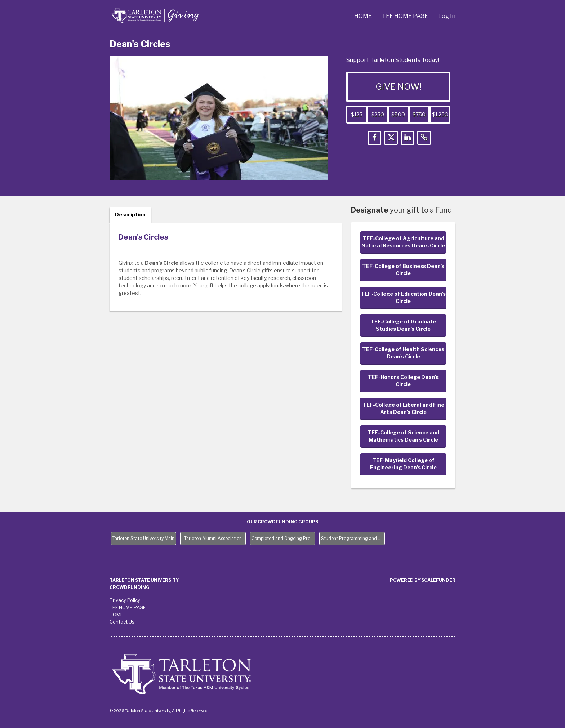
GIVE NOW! (399, 87)
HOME (364, 16)
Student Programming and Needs (353, 538)
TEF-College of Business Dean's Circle (403, 270)
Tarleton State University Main (143, 538)
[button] (374, 138)
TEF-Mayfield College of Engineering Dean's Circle (403, 464)
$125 (357, 114)
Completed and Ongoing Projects (283, 538)
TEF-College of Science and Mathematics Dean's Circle (403, 436)
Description (130, 215)
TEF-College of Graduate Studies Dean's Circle (403, 325)
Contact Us (122, 622)
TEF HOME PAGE (406, 16)
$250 (378, 114)
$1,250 (440, 114)
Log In (447, 16)
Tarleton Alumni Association (213, 538)
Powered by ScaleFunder (423, 580)
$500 (398, 114)
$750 (419, 114)
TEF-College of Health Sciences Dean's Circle (403, 353)
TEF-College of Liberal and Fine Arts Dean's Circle (403, 408)
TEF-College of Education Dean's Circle (403, 297)
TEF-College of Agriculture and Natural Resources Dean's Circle (403, 242)
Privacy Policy (125, 600)
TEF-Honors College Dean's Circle (403, 381)
